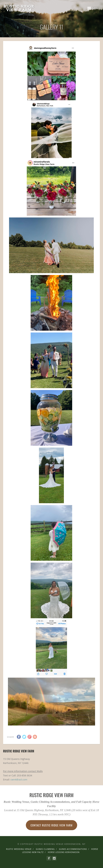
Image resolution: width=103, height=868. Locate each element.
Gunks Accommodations (73, 849)
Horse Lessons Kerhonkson (64, 852)
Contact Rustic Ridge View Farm (51, 825)
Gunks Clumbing (45, 849)
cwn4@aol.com (19, 779)
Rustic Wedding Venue (19, 849)
